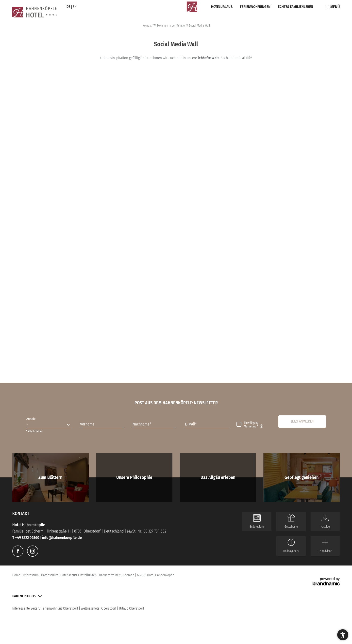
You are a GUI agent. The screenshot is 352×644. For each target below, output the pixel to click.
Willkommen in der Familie (169, 26)
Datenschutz (50, 575)
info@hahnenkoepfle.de (62, 538)
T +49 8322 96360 (26, 538)
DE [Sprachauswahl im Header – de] (68, 7)
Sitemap (129, 575)
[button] (302, 422)
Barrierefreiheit (110, 575)
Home (146, 26)
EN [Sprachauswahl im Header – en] (75, 7)
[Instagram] (33, 551)
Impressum (31, 575)
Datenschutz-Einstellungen (79, 575)
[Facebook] (18, 551)
